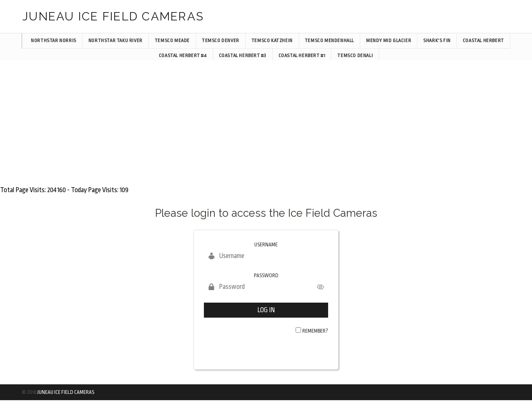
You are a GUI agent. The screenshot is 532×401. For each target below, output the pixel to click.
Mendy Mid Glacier (389, 41)
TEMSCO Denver (221, 41)
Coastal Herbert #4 (183, 56)
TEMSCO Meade (172, 41)
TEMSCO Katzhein (272, 41)
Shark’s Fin (437, 41)
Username (266, 245)
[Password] (266, 287)
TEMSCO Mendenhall (329, 41)
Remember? (315, 331)
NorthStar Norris (54, 41)
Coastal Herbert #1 (302, 56)
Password (266, 276)
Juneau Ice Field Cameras (66, 392)
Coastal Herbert (483, 41)
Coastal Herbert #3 (243, 56)
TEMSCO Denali (355, 56)
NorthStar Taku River (115, 41)
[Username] (266, 256)
